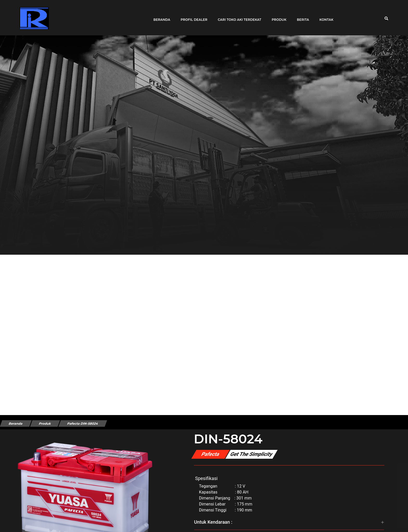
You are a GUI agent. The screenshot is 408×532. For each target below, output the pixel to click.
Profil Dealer (192, 16)
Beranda (160, 16)
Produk (277, 16)
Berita (301, 16)
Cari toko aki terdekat (238, 16)
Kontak (324, 16)
